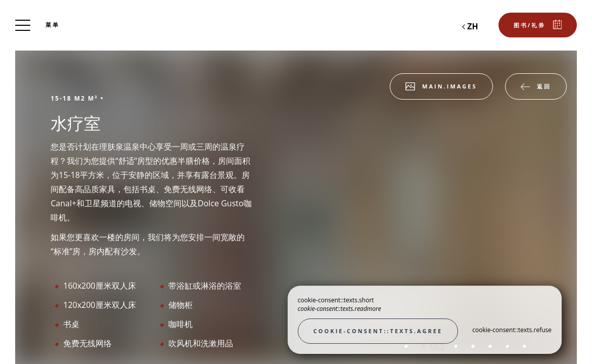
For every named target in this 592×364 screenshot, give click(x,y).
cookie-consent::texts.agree (378, 331)
